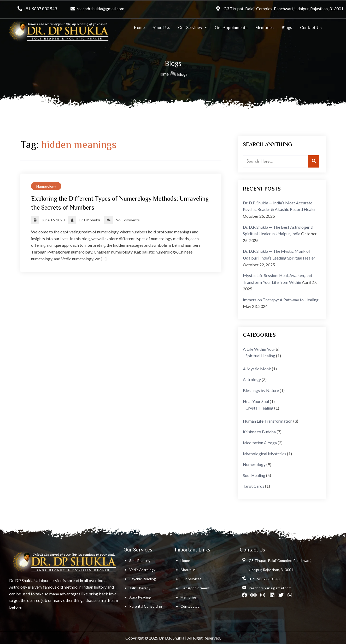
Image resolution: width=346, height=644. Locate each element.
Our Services (192, 28)
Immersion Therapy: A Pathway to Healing (281, 300)
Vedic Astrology (142, 570)
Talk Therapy (140, 588)
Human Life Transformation (268, 421)
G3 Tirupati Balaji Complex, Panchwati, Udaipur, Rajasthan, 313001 (283, 8)
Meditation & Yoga (260, 443)
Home (139, 28)
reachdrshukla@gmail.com (101, 8)
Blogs (287, 28)
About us (188, 570)
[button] (192, 28)
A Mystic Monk (257, 369)
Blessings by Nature (261, 390)
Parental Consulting (146, 606)
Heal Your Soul (256, 401)
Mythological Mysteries (265, 454)
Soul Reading (140, 560)
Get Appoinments (231, 28)
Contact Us (311, 28)
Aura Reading (140, 597)
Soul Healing (254, 475)
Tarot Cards (254, 486)
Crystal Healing (259, 408)
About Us (161, 28)
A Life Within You (258, 349)
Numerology (46, 186)
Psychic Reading (143, 579)
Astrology (252, 379)
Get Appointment (195, 588)
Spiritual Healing (260, 356)
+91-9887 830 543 (40, 8)
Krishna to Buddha (259, 432)
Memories (265, 28)
